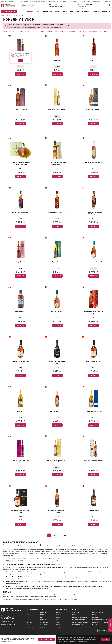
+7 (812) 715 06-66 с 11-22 (48, 27)
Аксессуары (43, 627)
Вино (39, 11)
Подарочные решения (79, 620)
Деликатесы (43, 625)
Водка (105, 11)
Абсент (58, 617)
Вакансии (95, 625)
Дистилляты (59, 615)
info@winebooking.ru (7, 621)
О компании (25, 1)
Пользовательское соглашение (101, 622)
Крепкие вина (43, 612)
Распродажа (30, 11)
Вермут (58, 620)
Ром (78, 11)
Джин (72, 11)
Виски (65, 11)
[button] (110, 625)
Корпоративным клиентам (38, 1)
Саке (57, 622)
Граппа (58, 612)
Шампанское (48, 11)
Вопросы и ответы (53, 1)
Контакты (63, 1)
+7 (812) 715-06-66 (86, 5)
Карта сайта (96, 617)
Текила (58, 627)
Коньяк (58, 11)
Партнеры (75, 615)
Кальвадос (96, 11)
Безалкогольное (44, 622)
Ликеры (58, 625)
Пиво (41, 617)
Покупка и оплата (98, 612)
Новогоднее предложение (80, 617)
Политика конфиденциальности (102, 620)
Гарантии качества (78, 625)
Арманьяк (86, 11)
